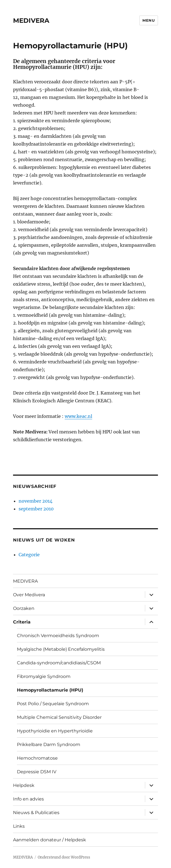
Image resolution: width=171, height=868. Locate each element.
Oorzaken (24, 608)
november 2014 (36, 501)
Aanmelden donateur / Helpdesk (50, 840)
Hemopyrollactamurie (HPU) (50, 690)
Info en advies (28, 799)
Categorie (29, 555)
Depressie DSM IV (37, 772)
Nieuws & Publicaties (36, 813)
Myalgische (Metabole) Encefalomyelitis (61, 649)
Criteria (22, 622)
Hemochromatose (37, 758)
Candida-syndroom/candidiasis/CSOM (59, 663)
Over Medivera (29, 595)
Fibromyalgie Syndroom (44, 676)
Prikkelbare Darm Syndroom (49, 744)
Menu (149, 20)
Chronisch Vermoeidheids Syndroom (58, 636)
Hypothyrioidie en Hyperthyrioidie (55, 731)
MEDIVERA (31, 21)
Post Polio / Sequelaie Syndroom (53, 704)
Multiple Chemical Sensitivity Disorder (59, 717)
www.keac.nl (78, 416)
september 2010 (36, 509)
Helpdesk (24, 785)
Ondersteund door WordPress (64, 857)
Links (19, 826)
